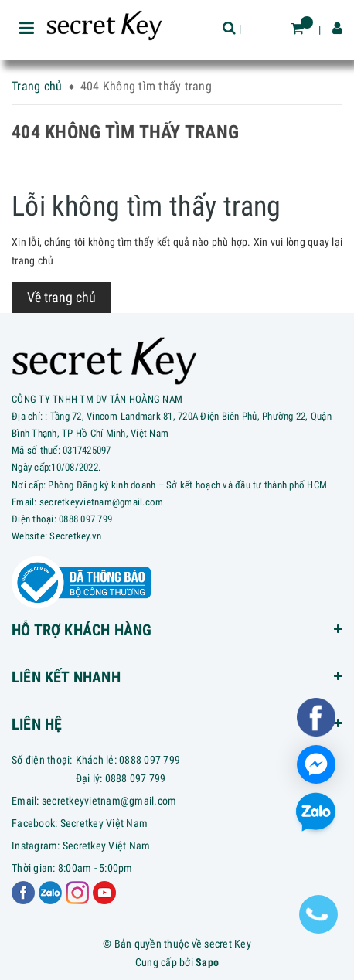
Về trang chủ (61, 297)
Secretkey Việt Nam (104, 823)
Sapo (207, 962)
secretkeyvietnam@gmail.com (109, 801)
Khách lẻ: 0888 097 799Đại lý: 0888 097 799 (128, 769)
